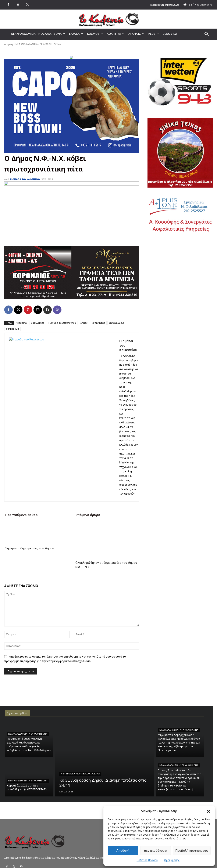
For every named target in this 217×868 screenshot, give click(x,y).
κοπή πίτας (98, 323)
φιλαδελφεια (117, 323)
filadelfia (22, 323)
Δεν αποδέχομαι (156, 851)
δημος (84, 323)
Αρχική (8, 44)
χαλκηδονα (12, 329)
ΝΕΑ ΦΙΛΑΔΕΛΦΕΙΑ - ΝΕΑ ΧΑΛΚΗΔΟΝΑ (38, 44)
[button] (209, 811)
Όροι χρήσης (172, 860)
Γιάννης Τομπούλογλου (62, 323)
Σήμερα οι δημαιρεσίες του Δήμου (30, 524)
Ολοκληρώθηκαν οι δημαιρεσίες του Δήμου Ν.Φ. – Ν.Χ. (106, 531)
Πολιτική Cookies (147, 860)
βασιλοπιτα (38, 323)
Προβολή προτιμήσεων (192, 851)
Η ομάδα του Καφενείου (25, 179)
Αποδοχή (123, 851)
